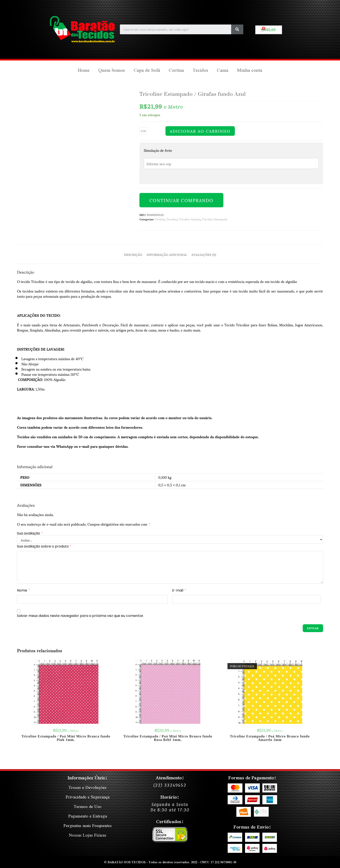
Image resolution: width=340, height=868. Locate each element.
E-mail (179, 590)
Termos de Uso (87, 806)
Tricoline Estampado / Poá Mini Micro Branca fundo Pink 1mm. (66, 738)
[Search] (237, 29)
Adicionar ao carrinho (200, 131)
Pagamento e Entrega (87, 816)
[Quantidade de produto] (143, 131)
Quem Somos (112, 70)
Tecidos (200, 70)
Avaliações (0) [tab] (204, 254)
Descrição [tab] (133, 254)
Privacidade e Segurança (88, 797)
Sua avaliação (30, 533)
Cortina (176, 70)
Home (84, 70)
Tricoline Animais (190, 219)
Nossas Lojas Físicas (88, 835)
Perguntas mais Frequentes (88, 825)
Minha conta (250, 70)
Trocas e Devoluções (87, 787)
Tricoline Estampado (215, 219)
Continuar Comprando (181, 200)
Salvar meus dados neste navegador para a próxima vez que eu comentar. (80, 616)
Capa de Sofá (147, 70)
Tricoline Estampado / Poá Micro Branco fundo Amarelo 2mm (270, 738)
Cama (223, 70)
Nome (23, 590)
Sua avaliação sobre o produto (44, 546)
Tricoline (172, 219)
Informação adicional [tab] (167, 254)
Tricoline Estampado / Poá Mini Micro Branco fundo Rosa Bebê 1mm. (168, 738)
